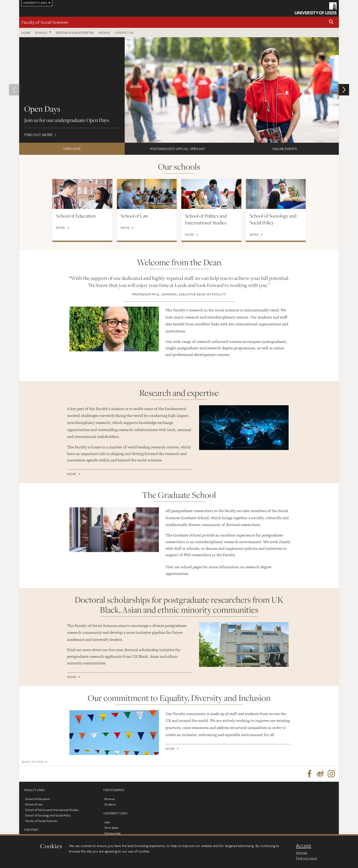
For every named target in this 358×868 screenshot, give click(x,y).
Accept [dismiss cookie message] (304, 846)
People (104, 33)
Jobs (107, 823)
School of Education (76, 216)
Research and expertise (75, 33)
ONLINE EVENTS (285, 149)
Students (110, 805)
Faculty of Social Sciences (45, 22)
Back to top (33, 762)
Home (26, 33)
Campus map (112, 834)
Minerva (109, 799)
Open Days (72, 149)
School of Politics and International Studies (206, 219)
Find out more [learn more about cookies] (306, 858)
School (41, 33)
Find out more (179, 90)
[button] (331, 22)
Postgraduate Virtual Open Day (178, 149)
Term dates (111, 828)
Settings (302, 852)
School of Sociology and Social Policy (273, 219)
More (61, 228)
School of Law (134, 216)
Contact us (124, 33)
